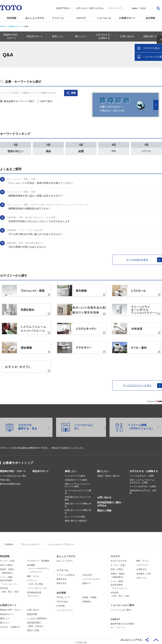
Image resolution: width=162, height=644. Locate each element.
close (158, 55)
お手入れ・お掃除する (10, 624)
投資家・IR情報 (89, 595)
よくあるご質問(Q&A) (37, 616)
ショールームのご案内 (122, 603)
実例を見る (62, 581)
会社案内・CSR (144, 571)
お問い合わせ (82, 8)
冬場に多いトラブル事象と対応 (78, 509)
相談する (86, 581)
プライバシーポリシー (31, 542)
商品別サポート (41, 469)
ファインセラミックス (37, 586)
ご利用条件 (9, 542)
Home (3, 26)
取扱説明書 (32, 612)
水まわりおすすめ (119, 558)
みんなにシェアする (131, 640)
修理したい (71, 469)
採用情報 (86, 599)
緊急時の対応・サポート (13, 469)
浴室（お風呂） (7, 563)
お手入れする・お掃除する (144, 469)
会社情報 (150, 18)
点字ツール (141, 575)
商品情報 (12, 18)
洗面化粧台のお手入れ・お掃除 (143, 489)
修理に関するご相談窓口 (76, 518)
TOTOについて (63, 595)
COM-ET (115, 617)
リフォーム (58, 18)
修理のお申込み (97, 8)
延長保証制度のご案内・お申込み (110, 501)
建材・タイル (33, 574)
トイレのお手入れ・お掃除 (142, 473)
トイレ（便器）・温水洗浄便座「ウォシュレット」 (9, 578)
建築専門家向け (63, 8)
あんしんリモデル (35, 18)
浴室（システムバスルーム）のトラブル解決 (78, 483)
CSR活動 (61, 603)
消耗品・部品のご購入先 (108, 473)
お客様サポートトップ (18, 460)
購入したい (103, 469)
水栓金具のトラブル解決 (76, 477)
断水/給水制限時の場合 (10, 481)
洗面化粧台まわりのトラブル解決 (78, 496)
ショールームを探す (151, 72)
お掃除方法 (141, 567)
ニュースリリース (65, 608)
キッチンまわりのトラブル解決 (78, 489)
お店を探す (87, 572)
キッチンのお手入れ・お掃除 (143, 484)
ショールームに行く (91, 577)
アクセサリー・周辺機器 (38, 558)
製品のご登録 (104, 508)
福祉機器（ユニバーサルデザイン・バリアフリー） (38, 566)
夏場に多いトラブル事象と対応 (78, 502)
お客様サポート (127, 18)
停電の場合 (5, 477)
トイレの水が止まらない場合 (13, 473)
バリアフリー (142, 563)
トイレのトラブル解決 (75, 473)
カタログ (81, 18)
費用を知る (62, 577)
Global (143, 8)
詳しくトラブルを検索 (75, 514)
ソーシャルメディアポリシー (61, 542)
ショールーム (104, 18)
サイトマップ (115, 8)
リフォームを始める (66, 572)
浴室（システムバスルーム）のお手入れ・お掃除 (143, 479)
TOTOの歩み (62, 599)
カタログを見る (148, 63)
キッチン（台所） (8, 558)
